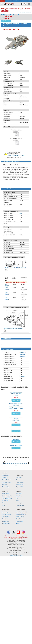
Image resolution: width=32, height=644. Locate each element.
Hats (17, 585)
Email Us (18, 610)
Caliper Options (5, 21)
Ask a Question (20, 608)
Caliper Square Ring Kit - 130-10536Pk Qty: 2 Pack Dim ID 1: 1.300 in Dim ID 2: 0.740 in (16, 433)
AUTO (2, 1)
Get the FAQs (5, 598)
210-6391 (22, 355)
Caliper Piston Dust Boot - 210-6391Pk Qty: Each (16, 461)
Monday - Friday (20, 603)
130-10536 (23, 353)
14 (29, 550)
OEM (16, 1)
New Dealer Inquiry (7, 569)
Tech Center (5, 605)
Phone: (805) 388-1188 (21, 598)
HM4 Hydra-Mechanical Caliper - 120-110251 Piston (16, 409)
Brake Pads (19, 582)
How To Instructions (7, 601)
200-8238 (22, 357)
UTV (11, 1)
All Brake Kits (5, 587)
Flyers (18, 566)
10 (21, 550)
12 (25, 550)
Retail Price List (20, 571)
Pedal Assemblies (20, 592)
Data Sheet (19, 564)
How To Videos (6, 603)
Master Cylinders (20, 589)
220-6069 (22, 377)
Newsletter (5, 571)
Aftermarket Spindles (7, 582)
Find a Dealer (19, 605)
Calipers (4, 589)
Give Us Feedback (6, 566)
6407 (21, 213)
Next (28, 538)
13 (27, 550)
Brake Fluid (16, 495)
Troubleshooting (6, 610)
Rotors (4, 592)
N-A (21, 359)
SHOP (30, 1)
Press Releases (20, 569)
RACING (7, 1)
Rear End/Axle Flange (7, 585)
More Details (16, 415)
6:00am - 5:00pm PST (21, 601)
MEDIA (21, 1)
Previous (4, 538)
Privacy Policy (5, 573)
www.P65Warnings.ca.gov (16, 155)
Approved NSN (20, 573)
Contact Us (5, 564)
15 (16, 552)
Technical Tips (5, 608)
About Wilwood (6, 562)
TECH (25, 1)
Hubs (17, 587)
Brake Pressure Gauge (16, 511)
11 (23, 550)
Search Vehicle (6, 580)
